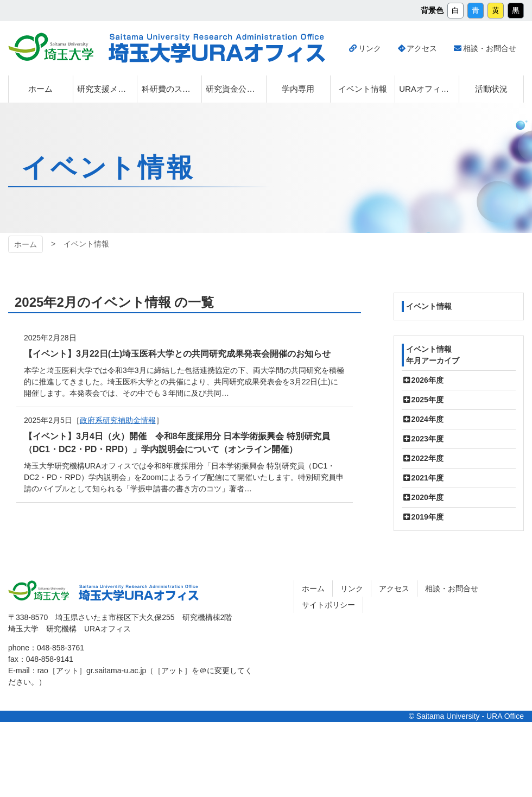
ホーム (26, 244)
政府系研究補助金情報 (118, 420)
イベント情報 (429, 306)
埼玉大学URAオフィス (217, 48)
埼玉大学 (51, 47)
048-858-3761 (61, 648)
